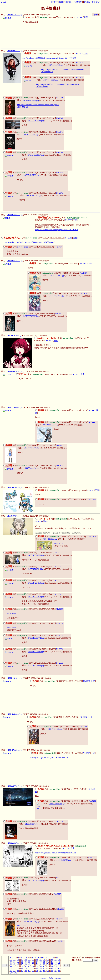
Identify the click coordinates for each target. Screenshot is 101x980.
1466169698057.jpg (15, 714)
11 (42, 958)
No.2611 (76, 374)
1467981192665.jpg (15, 15)
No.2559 (61, 909)
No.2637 (59, 247)
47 (22, 964)
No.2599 (84, 726)
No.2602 (60, 623)
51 (37, 964)
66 (41, 966)
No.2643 (60, 132)
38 (41, 962)
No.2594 (60, 821)
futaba (51, 978)
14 (53, 958)
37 (37, 962)
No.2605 (60, 663)
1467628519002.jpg (31, 316)
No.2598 (84, 717)
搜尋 (61, 2)
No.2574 (58, 567)
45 (14, 964)
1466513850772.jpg (36, 638)
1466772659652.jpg (15, 407)
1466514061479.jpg (36, 665)
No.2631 (68, 238)
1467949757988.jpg (31, 100)
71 (59, 966)
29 (59, 960)
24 (41, 960)
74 (18, 968)
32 (18, 962)
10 (38, 958)
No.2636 (69, 220)
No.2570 (92, 536)
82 (48, 968)
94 (41, 971)
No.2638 (79, 54)
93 (37, 971)
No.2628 (83, 273)
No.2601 (87, 681)
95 (44, 971)
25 (44, 960)
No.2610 (60, 466)
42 (56, 962)
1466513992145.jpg (36, 652)
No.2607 (92, 410)
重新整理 (96, 2)
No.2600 (60, 609)
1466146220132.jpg (33, 824)
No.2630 (59, 314)
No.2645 (60, 173)
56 (56, 964)
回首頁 (54, 2)
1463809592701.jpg (63, 860)
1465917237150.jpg (36, 583)
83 (52, 968)
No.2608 (92, 422)
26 (48, 960)
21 (29, 960)
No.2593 (92, 801)
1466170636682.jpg (55, 729)
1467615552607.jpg (56, 275)
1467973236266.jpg (30, 135)
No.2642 (60, 118)
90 (26, 971)
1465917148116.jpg (36, 569)
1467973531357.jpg (36, 155)
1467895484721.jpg (15, 215)
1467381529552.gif (15, 335)
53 (44, 964)
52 (41, 964)
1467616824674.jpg (56, 296)
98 (56, 971)
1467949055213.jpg (15, 51)
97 (52, 971)
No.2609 (60, 445)
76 (26, 968)
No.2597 (86, 753)
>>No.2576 (11, 613)
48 (26, 964)
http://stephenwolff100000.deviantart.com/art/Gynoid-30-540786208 (49, 58)
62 (26, 966)
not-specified (23, 247)
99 (59, 971)
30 (11, 962)
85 (59, 968)
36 (33, 962)
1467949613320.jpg (50, 80)
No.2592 (92, 789)
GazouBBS (44, 978)
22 (33, 960)
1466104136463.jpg (57, 804)
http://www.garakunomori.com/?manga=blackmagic (55, 853)
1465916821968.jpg (36, 555)
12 (46, 958)
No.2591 (60, 941)
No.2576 (58, 594)
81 (44, 968)
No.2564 (38, 521)
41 (52, 962)
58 (11, 966)
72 (11, 968)
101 (16, 973)
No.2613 (49, 341)
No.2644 (60, 152)
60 (18, 966)
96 (48, 971)
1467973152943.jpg (36, 121)
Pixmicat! (58, 978)
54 (48, 964)
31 (14, 962)
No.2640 (79, 77)
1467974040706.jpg (31, 175)
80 (41, 968)
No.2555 (92, 857)
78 (33, 968)
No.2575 (58, 580)
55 (52, 964)
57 (59, 964)
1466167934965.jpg (15, 750)
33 (22, 962)
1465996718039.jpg (31, 921)
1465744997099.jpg (49, 539)
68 (48, 966)
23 (37, 960)
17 (14, 960)
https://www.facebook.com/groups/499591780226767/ (56, 230)
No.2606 (92, 499)
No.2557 (57, 894)
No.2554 (66, 848)
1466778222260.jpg (31, 448)
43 (59, 962)
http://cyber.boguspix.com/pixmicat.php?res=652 (49, 757)
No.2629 (83, 293)
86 (11, 971)
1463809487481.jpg (15, 843)
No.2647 (79, 17)
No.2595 (91, 490)
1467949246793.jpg (56, 65)
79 (37, 968)
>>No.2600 (11, 628)
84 (56, 968)
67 (44, 966)
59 (14, 966)
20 (26, 960)
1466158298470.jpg (15, 487)
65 (37, 966)
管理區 (87, 2)
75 (22, 968)
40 (48, 962)
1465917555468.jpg (36, 597)
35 (29, 962)
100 (11, 973)
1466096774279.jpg (15, 786)
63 (29, 966)
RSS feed (5, 2)
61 (22, 966)
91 (29, 971)
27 (52, 960)
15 (57, 958)
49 (29, 964)
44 (11, 964)
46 (18, 964)
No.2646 (60, 193)
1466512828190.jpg (15, 678)
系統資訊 (78, 2)
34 (26, 962)
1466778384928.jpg (31, 468)
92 (33, 971)
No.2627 (83, 264)
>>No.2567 (58, 543)
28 (56, 960)
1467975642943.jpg (34, 195)
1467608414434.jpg (15, 261)
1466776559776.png (49, 425)
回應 (86, 17)
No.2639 (79, 63)
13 (49, 958)
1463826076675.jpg (36, 880)
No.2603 (60, 635)
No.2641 (60, 98)
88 (18, 971)
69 (52, 966)
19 (22, 960)
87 (14, 971)
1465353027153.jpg (15, 516)
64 (33, 966)
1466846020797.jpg (15, 371)
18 (18, 960)
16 (11, 960)
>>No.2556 (21, 926)
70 (56, 966)
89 (22, 971)
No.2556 (60, 878)
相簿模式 (69, 2)
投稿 (96, 15)
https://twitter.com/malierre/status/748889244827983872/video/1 (30, 242)
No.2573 (58, 553)
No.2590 (59, 919)
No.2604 (60, 649)
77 (29, 968)
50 (33, 964)
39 (44, 962)
